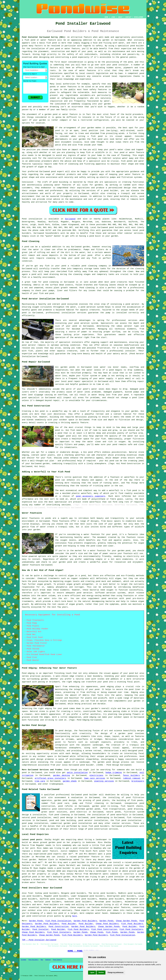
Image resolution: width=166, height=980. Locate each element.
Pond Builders (33, 960)
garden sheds (70, 781)
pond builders (117, 227)
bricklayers (138, 781)
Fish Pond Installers (131, 929)
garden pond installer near (114, 865)
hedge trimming (114, 773)
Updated (48, 960)
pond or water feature (132, 152)
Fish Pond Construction (104, 929)
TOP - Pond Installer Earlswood (39, 940)
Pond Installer (41, 929)
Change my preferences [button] (115, 972)
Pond (24, 219)
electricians (96, 775)
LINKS (113, 17)
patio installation (77, 773)
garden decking (61, 775)
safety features (98, 90)
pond (130, 62)
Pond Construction (59, 927)
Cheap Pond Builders (107, 924)
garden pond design (65, 800)
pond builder (137, 46)
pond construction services (103, 829)
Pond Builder (69, 924)
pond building (61, 182)
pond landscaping (100, 818)
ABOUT (120, 17)
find (30, 893)
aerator (79, 337)
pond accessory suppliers (91, 496)
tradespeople (56, 784)
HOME (106, 17)
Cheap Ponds (97, 932)
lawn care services (95, 778)
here (74, 916)
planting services (104, 781)
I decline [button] (101, 972)
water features (88, 71)
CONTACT (128, 17)
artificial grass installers (50, 778)
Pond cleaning (87, 288)
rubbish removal (132, 778)
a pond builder (77, 862)
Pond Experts (57, 960)
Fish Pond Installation (58, 921)
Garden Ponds (36, 921)
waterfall (86, 493)
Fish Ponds (112, 932)
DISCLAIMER (139, 17)
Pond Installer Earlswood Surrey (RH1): (44, 37)
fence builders (131, 775)
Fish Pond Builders (132, 924)
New (42, 960)
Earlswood (70, 219)
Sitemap (24, 960)
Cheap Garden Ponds (126, 921)
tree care (40, 781)
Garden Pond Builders (85, 921)
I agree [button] (92, 972)
